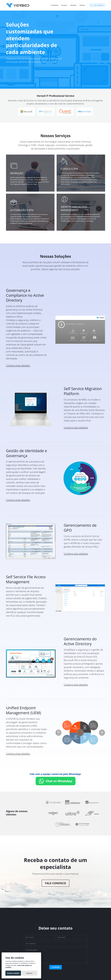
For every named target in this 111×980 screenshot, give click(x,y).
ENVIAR (55, 967)
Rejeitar (29, 973)
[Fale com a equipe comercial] (55, 781)
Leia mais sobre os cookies (19, 966)
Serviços (64, 5)
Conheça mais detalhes (18, 365)
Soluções (73, 5)
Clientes (82, 5)
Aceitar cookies (13, 973)
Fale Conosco (55, 883)
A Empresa (55, 5)
